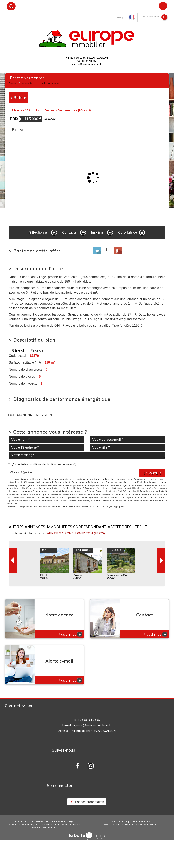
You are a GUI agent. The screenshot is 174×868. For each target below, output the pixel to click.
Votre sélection (150, 16)
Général (18, 350)
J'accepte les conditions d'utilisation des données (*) (44, 464)
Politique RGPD (50, 828)
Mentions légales (30, 825)
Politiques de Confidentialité (60, 506)
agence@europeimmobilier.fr (87, 64)
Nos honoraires (47, 825)
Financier (38, 350)
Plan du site (14, 825)
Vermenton (28, 83)
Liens (58, 825)
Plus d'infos (70, 634)
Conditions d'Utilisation (90, 506)
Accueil (13, 83)
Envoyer (152, 473)
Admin (65, 825)
